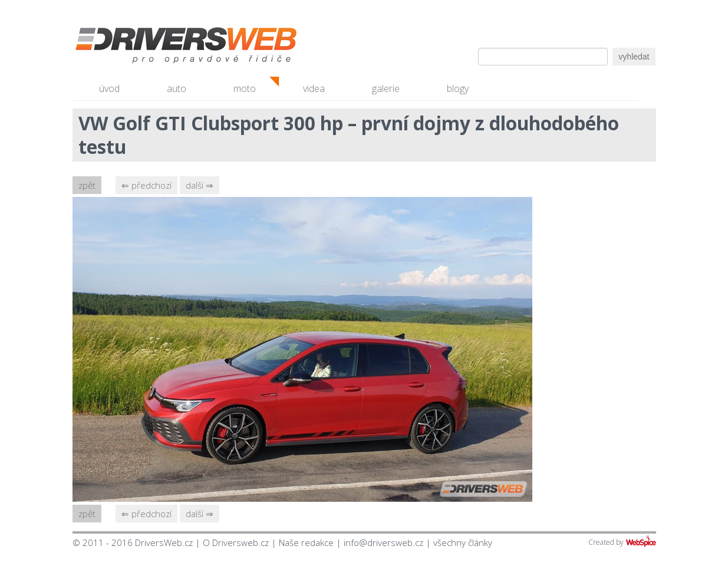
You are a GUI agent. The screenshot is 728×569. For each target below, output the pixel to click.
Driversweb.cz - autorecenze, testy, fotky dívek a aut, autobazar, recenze (161, 47)
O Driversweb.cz (236, 542)
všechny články (463, 542)
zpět (87, 185)
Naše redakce (306, 542)
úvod (109, 88)
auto (177, 88)
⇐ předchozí (146, 185)
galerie (386, 88)
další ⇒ (200, 185)
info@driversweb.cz (383, 542)
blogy (458, 88)
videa (314, 88)
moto (245, 88)
